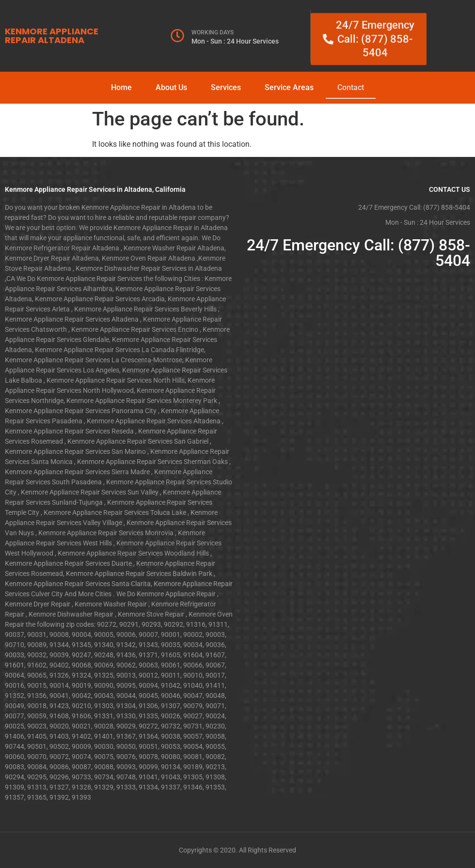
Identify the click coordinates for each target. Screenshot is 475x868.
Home (121, 87)
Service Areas (289, 87)
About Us (171, 87)
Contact (351, 87)
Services (226, 87)
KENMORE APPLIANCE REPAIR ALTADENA (52, 36)
